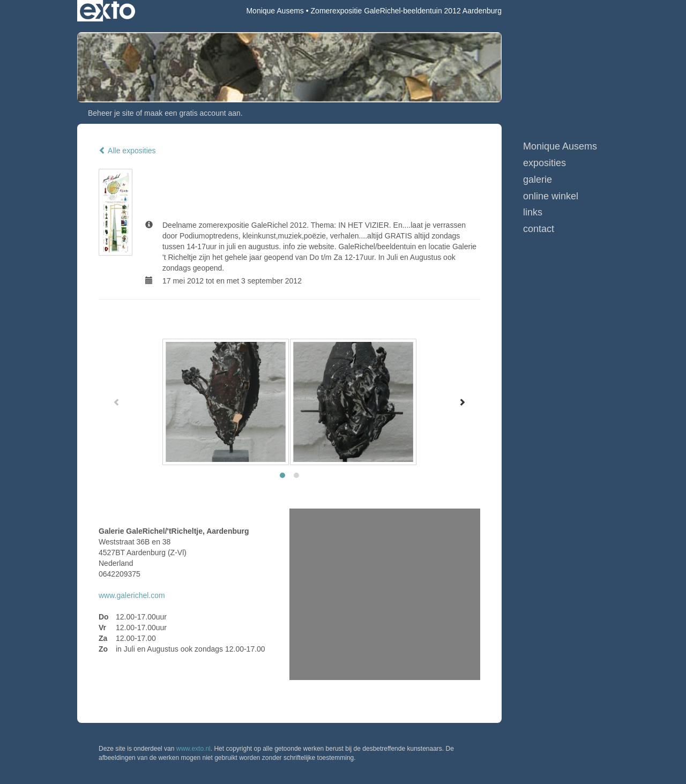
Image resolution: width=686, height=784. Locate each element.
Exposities (545, 163)
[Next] (462, 402)
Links (533, 212)
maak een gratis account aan (192, 113)
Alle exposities (127, 151)
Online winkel (551, 196)
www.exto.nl (193, 749)
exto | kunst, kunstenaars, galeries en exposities (107, 11)
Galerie (538, 180)
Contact (539, 229)
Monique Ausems (275, 11)
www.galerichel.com (132, 595)
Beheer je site (111, 113)
